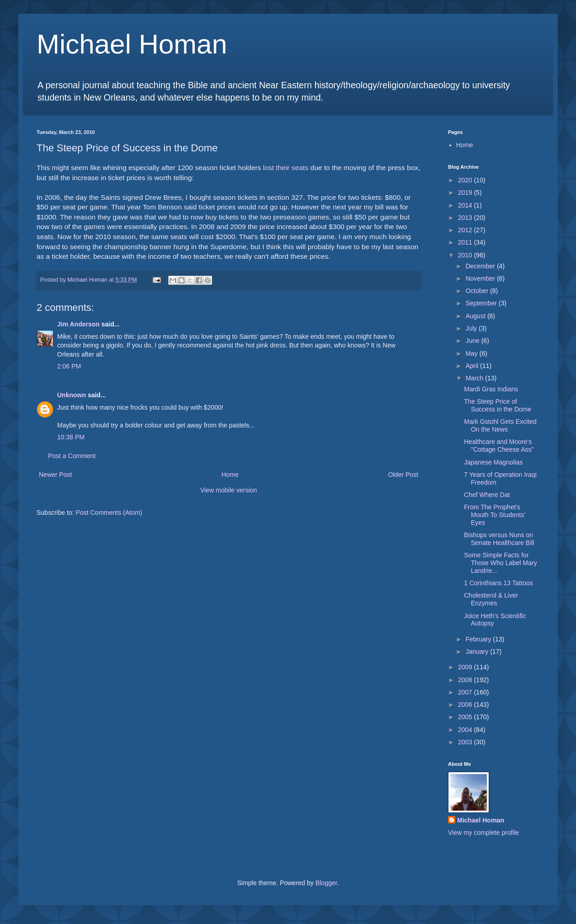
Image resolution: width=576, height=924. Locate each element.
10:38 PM (71, 437)
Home (230, 475)
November (481, 278)
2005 (466, 717)
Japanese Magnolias (493, 462)
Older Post (403, 475)
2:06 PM (69, 366)
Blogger (326, 883)
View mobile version (229, 490)
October (478, 291)
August (476, 316)
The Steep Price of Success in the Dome (498, 405)
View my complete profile (483, 833)
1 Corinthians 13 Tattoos (499, 583)
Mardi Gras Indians (491, 389)
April (473, 366)
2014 (466, 205)
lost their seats (285, 168)
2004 (466, 730)
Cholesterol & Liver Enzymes (491, 599)
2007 (466, 692)
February (479, 639)
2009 (466, 667)
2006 (466, 705)
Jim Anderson (78, 324)
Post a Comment (72, 456)
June (473, 341)
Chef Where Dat (487, 495)
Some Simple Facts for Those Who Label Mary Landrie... (501, 563)
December (481, 266)
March (475, 378)
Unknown (72, 395)
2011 (466, 242)
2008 (466, 680)
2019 (466, 192)
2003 (466, 742)
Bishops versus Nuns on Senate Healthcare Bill (499, 539)
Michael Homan (132, 44)
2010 (466, 255)
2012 (466, 230)
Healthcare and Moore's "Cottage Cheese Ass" (499, 446)
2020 (466, 180)
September (482, 303)
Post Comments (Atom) (109, 513)
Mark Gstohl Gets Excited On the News (500, 425)
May (472, 353)
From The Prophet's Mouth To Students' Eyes (495, 515)
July (472, 328)
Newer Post (55, 475)
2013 (466, 218)
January (478, 652)
